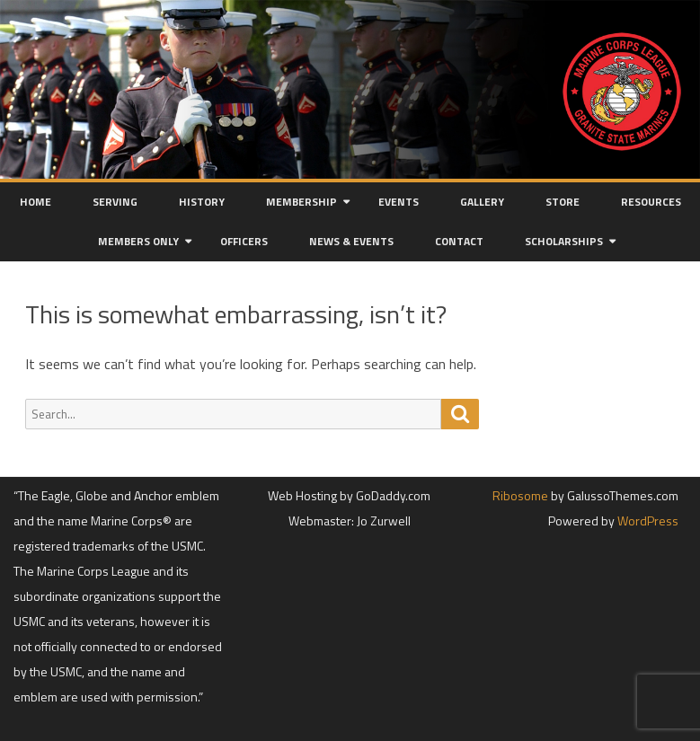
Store (563, 202)
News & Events (351, 241)
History (202, 202)
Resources (651, 202)
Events (399, 202)
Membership (301, 202)
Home (35, 202)
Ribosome (520, 495)
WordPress (647, 520)
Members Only (138, 241)
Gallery (482, 202)
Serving (115, 202)
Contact (459, 241)
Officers (244, 241)
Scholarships (564, 241)
